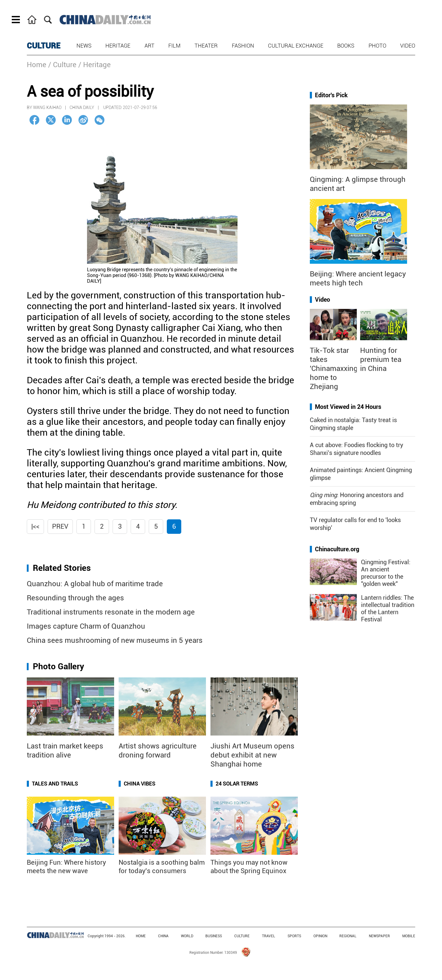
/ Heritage (95, 65)
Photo (377, 46)
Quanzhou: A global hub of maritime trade (95, 584)
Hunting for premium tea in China (381, 359)
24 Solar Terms (237, 784)
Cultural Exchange (296, 46)
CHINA (163, 936)
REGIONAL (348, 936)
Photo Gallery (58, 666)
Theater (206, 46)
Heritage (118, 46)
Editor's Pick (331, 95)
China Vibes (140, 784)
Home (37, 65)
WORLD (187, 936)
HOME (141, 936)
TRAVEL (269, 936)
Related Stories (62, 568)
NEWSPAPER (379, 936)
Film (174, 46)
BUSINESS (214, 936)
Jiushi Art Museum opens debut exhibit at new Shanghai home (252, 755)
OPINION (320, 936)
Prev (60, 526)
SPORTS (294, 936)
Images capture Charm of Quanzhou (86, 626)
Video (408, 46)
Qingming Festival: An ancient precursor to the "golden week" (386, 573)
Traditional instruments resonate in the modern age (111, 612)
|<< (35, 526)
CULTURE (44, 46)
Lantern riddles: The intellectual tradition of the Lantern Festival (388, 608)
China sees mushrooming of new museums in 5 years (115, 640)
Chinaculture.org (337, 549)
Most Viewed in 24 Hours (348, 407)
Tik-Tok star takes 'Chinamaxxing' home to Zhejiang (335, 369)
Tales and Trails (55, 784)
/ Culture (62, 65)
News (84, 46)
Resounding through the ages (75, 598)
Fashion (243, 46)
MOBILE (409, 936)
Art (149, 46)
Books (346, 46)
